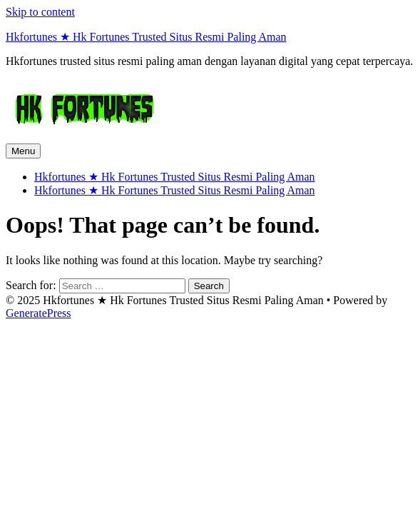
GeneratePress (39, 313)
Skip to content (40, 12)
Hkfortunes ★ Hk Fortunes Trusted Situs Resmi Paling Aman (146, 37)
